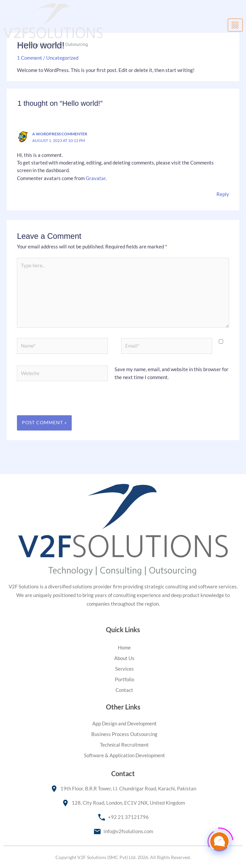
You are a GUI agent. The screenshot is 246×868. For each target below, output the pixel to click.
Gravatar (96, 178)
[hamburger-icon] (235, 25)
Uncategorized (62, 58)
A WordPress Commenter (60, 134)
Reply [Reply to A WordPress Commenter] (223, 194)
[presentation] (62, 404)
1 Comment (30, 58)
